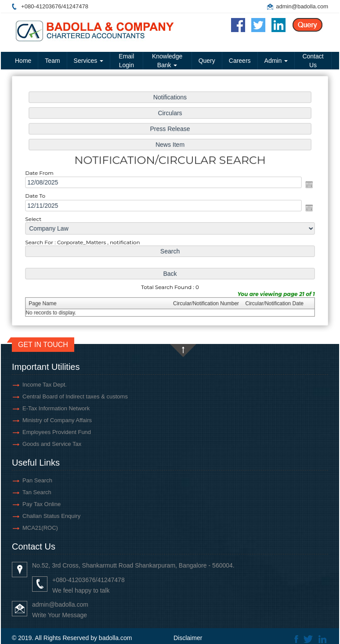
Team (52, 61)
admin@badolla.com (302, 6)
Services (89, 61)
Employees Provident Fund (57, 432)
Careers (240, 61)
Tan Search (37, 492)
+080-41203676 (41, 6)
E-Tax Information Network (56, 408)
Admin (276, 61)
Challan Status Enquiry (51, 516)
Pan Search (37, 480)
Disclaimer (188, 638)
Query (207, 61)
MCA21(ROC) (40, 528)
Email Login (126, 61)
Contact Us (313, 61)
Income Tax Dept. (45, 385)
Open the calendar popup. (306, 185)
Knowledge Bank (167, 61)
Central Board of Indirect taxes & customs (75, 396)
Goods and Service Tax (52, 444)
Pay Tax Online (42, 504)
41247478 (76, 6)
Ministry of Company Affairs (57, 420)
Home (23, 61)
